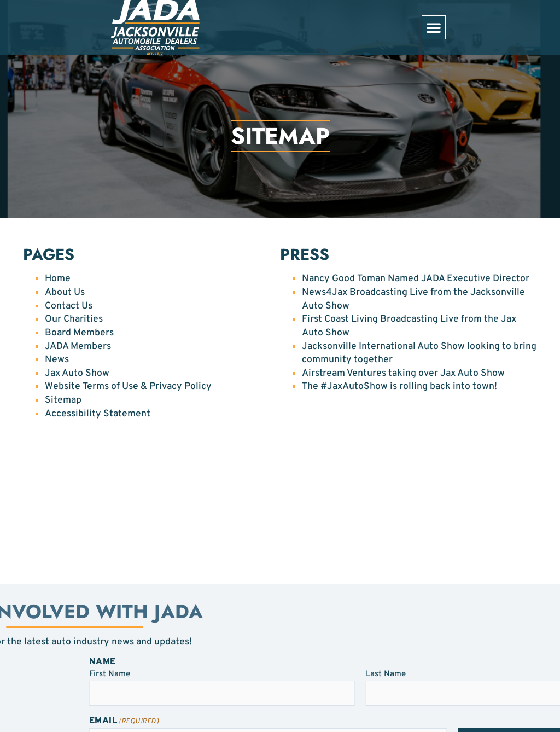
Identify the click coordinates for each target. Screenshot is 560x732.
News (57, 360)
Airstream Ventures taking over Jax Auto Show (403, 373)
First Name (202, 674)
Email (216, 721)
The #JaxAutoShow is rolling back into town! (399, 387)
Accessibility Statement (98, 414)
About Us (65, 292)
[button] (434, 27)
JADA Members (78, 347)
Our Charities (74, 319)
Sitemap (63, 400)
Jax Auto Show (77, 373)
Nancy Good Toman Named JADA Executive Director (416, 279)
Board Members (79, 333)
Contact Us (69, 306)
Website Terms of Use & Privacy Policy (128, 387)
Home (58, 279)
